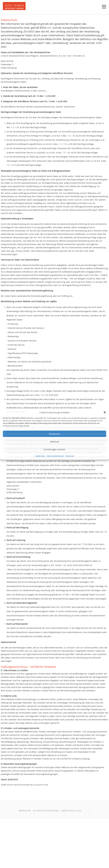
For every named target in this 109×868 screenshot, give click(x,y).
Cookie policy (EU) (71, 860)
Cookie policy (40, 456)
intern (89, 861)
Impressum (70, 456)
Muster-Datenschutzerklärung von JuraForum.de (38, 833)
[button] (105, 412)
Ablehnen (55, 442)
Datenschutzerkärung (55, 456)
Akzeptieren (55, 434)
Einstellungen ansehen (54, 449)
